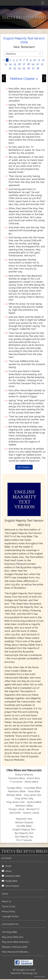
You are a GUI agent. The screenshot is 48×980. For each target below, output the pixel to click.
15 (15, 64)
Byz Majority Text (24, 833)
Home (7, 866)
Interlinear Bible (11, 876)
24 (19, 68)
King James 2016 (16, 802)
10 (35, 60)
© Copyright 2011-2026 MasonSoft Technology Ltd (24, 971)
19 (33, 64)
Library (7, 871)
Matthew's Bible (17, 791)
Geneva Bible (34, 802)
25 (24, 68)
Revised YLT (33, 809)
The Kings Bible (9, 932)
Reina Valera (31, 782)
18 (28, 64)
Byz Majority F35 (24, 837)
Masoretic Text (24, 819)
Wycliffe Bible (24, 826)
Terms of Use (9, 906)
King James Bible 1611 (13, 937)
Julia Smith (15, 813)
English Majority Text (24, 829)
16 (19, 64)
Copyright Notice (10, 916)
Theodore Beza (16, 778)
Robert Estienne (24, 775)
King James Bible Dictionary (15, 942)
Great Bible (34, 791)
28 (38, 68)
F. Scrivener (16, 782)
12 (43, 60)
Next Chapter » (24, 467)
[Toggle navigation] (43, 3)
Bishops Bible (14, 795)
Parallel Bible (10, 881)
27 (33, 68)
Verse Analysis (10, 886)
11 (39, 60)
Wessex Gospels (24, 822)
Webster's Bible (24, 806)
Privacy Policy (9, 911)
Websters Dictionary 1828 (14, 947)
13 (6, 64)
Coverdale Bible (33, 788)
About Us (6, 901)
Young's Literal (17, 809)
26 (29, 68)
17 (24, 64)
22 (10, 68)
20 (38, 64)
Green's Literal (31, 813)
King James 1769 (24, 798)
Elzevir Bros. (34, 778)
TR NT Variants (24, 840)
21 (42, 64)
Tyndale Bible (14, 788)
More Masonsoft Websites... (16, 952)
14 (10, 64)
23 (15, 68)
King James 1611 (33, 795)
